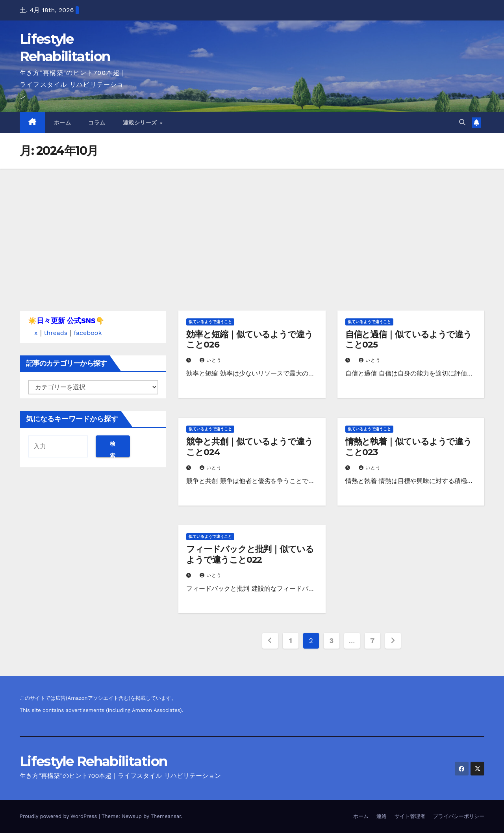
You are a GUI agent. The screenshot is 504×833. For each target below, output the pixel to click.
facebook (88, 333)
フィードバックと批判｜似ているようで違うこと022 (250, 554)
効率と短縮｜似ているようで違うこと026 (250, 339)
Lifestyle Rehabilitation (93, 761)
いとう (211, 360)
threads (56, 333)
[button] (462, 122)
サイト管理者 (410, 816)
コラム (97, 123)
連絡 (382, 816)
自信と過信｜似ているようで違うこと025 (409, 339)
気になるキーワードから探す (72, 419)
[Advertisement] (252, 228)
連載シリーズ (141, 123)
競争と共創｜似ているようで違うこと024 (250, 447)
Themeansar (166, 816)
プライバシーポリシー (459, 816)
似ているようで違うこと (210, 322)
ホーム (63, 123)
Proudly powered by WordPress (59, 816)
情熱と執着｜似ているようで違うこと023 (409, 447)
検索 (113, 449)
